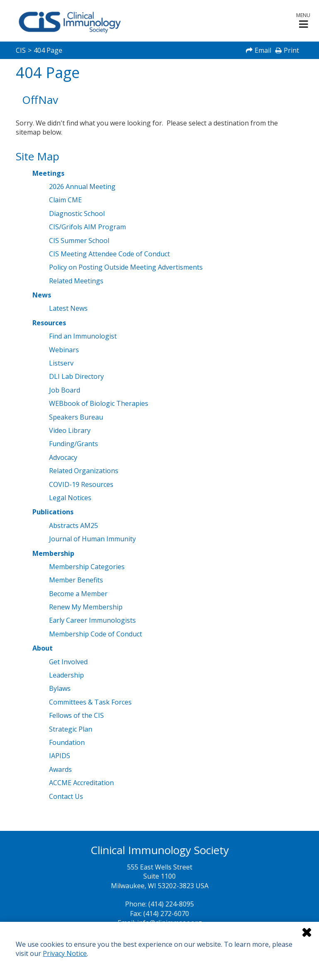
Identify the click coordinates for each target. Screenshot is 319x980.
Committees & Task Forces (90, 702)
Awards (60, 769)
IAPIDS (60, 756)
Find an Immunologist (83, 336)
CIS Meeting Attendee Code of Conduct (109, 254)
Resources (49, 323)
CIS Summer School (79, 241)
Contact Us (66, 796)
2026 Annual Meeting (82, 187)
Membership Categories (87, 567)
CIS (21, 50)
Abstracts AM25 (74, 526)
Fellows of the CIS (76, 715)
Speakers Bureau (76, 417)
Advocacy (63, 457)
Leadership (66, 675)
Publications (53, 512)
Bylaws (60, 688)
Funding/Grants (74, 444)
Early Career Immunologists (92, 620)
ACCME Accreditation (81, 783)
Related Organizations (84, 471)
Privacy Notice (65, 953)
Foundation (67, 742)
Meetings (48, 173)
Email (263, 50)
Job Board (65, 390)
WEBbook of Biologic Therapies (99, 403)
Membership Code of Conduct (96, 634)
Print (291, 50)
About (43, 648)
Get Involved (68, 662)
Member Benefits (76, 580)
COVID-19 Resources (81, 484)
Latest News (68, 308)
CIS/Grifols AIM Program (87, 227)
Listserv (61, 363)
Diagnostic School (77, 214)
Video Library (70, 430)
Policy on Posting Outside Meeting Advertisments (126, 267)
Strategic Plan (71, 729)
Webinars (64, 350)
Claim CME (65, 200)
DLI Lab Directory (76, 376)
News (42, 295)
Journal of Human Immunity (92, 539)
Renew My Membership (86, 607)
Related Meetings (76, 281)
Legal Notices (70, 498)
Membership (53, 553)
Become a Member (78, 594)
